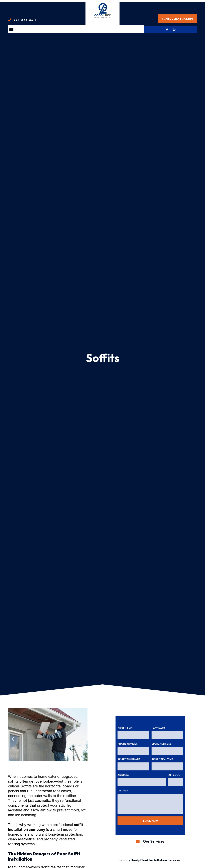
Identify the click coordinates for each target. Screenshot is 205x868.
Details (123, 791)
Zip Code (174, 775)
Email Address (161, 744)
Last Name (159, 728)
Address (123, 775)
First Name (125, 728)
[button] (11, 29)
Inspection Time (162, 759)
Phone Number (128, 744)
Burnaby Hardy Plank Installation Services (149, 861)
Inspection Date (129, 759)
